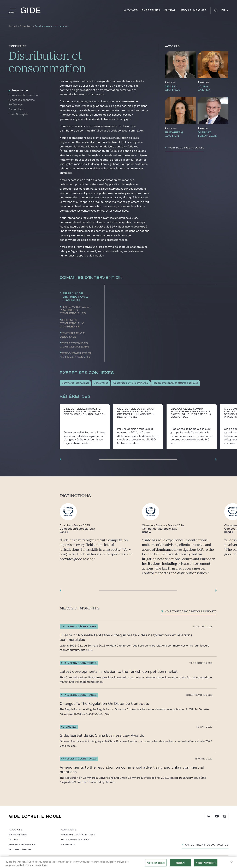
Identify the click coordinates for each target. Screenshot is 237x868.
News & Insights (18, 114)
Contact (68, 845)
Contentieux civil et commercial (131, 383)
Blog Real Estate (75, 840)
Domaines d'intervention (24, 95)
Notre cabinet (21, 850)
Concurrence (101, 383)
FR (224, 10)
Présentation (20, 90)
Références (16, 104)
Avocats (131, 10)
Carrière (69, 830)
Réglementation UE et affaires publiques (176, 383)
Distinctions (16, 109)
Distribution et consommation (51, 26)
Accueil (13, 26)
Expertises (151, 10)
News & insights (193, 10)
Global (170, 10)
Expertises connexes (22, 100)
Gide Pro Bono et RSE (78, 835)
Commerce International (75, 383)
